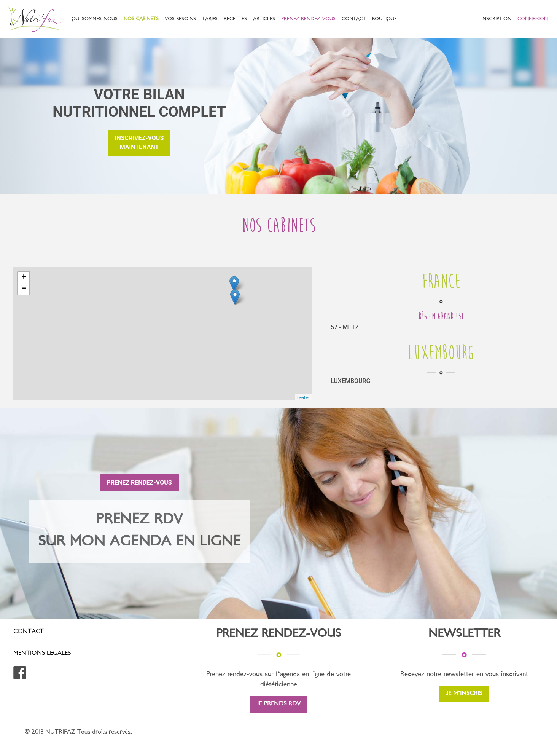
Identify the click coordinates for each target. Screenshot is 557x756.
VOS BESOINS (180, 19)
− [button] (24, 289)
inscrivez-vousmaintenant (139, 143)
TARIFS (210, 19)
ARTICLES (264, 19)
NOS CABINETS (141, 19)
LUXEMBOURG (350, 381)
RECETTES (235, 19)
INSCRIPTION (496, 19)
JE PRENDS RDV (279, 704)
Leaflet (303, 397)
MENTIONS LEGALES (42, 653)
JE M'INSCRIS (464, 694)
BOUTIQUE (384, 19)
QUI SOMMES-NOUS (95, 19)
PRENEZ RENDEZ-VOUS (308, 19)
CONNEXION (533, 19)
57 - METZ (345, 327)
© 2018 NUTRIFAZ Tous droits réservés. (78, 732)
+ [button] (24, 278)
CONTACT (354, 19)
